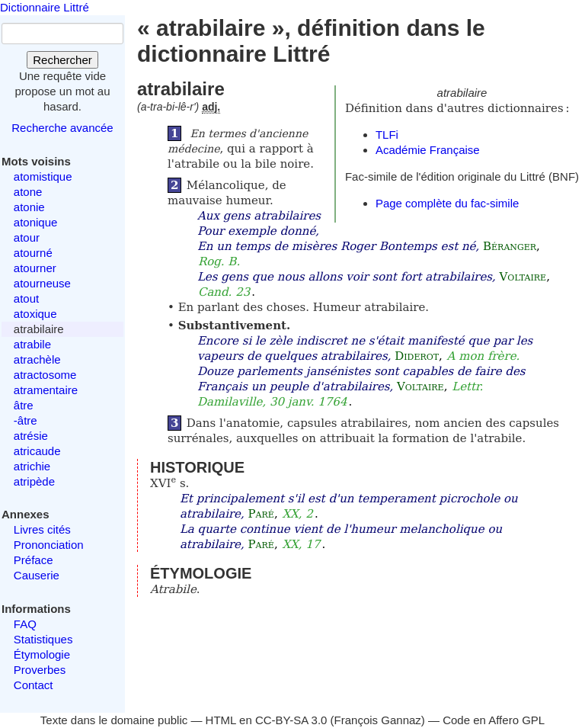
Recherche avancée (62, 128)
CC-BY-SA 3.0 (291, 720)
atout (26, 298)
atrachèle (37, 359)
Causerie (37, 575)
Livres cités (42, 529)
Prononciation (49, 545)
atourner (35, 268)
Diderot (417, 356)
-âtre (26, 420)
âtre (24, 405)
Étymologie (42, 654)
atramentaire (46, 390)
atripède (34, 481)
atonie (29, 207)
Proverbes (40, 670)
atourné (33, 253)
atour (27, 237)
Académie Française (428, 150)
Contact (34, 685)
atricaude (37, 451)
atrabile (32, 344)
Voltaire (523, 277)
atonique (36, 222)
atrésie (31, 436)
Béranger (510, 246)
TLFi (387, 135)
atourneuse (42, 283)
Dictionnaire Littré (45, 7)
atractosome (45, 375)
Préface (34, 560)
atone (28, 192)
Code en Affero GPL (494, 720)
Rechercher (62, 60)
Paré (261, 514)
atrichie (32, 466)
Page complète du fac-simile (447, 203)
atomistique (43, 176)
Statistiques (43, 639)
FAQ (25, 624)
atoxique (35, 314)
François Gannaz (378, 720)
